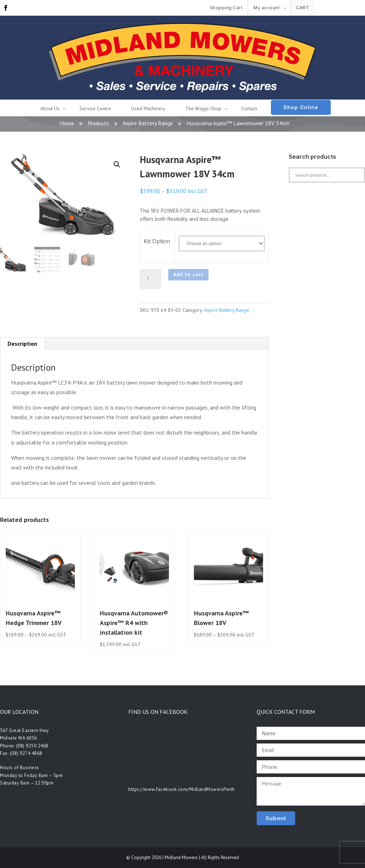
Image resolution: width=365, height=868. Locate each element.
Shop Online (301, 107)
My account (266, 8)
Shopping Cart (226, 8)
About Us (50, 108)
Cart (302, 8)
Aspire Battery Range (148, 123)
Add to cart (188, 274)
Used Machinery (148, 108)
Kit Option (157, 241)
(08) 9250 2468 (32, 746)
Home (67, 123)
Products (98, 123)
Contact (249, 108)
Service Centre (95, 108)
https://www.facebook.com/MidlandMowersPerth (182, 789)
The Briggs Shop (203, 108)
